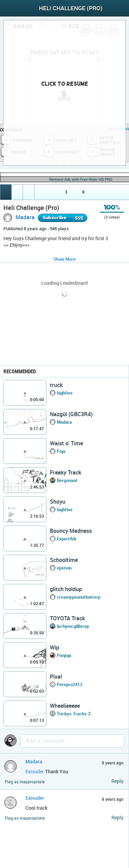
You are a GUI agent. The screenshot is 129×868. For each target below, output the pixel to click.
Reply (117, 781)
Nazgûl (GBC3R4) (71, 414)
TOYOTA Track (67, 618)
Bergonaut (67, 480)
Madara (25, 217)
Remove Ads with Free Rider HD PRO (81, 179)
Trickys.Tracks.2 (74, 714)
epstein (64, 568)
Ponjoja (64, 655)
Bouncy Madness (71, 531)
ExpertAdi (66, 539)
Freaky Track (66, 472)
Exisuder (35, 771)
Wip (55, 647)
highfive (65, 393)
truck (56, 385)
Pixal (56, 677)
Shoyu (58, 502)
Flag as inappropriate (25, 782)
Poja (61, 451)
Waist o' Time (66, 443)
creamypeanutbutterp (79, 597)
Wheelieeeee (65, 706)
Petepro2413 (69, 684)
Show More (64, 259)
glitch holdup (66, 589)
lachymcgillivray (73, 626)
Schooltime (64, 560)
